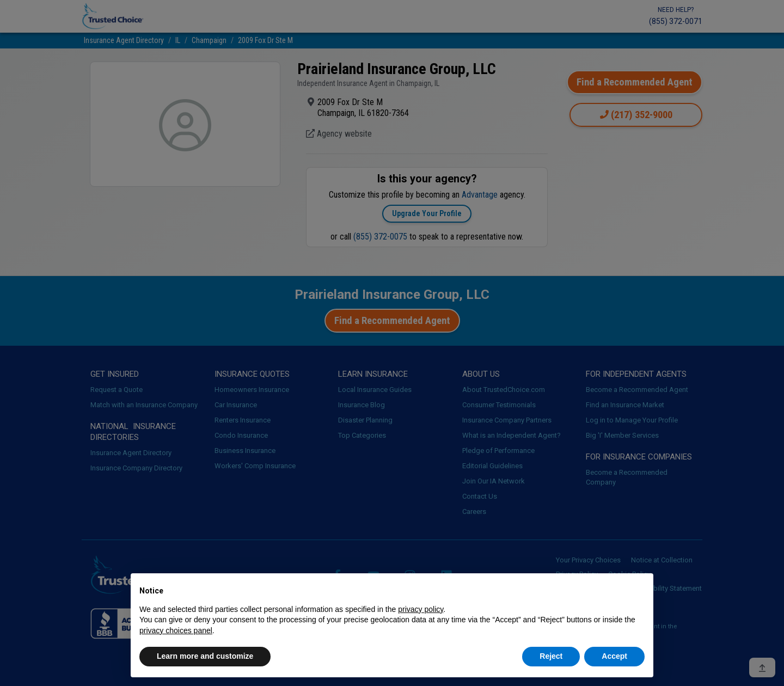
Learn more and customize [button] (205, 656)
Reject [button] (551, 656)
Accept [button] (614, 656)
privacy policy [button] (421, 609)
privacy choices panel (176, 630)
